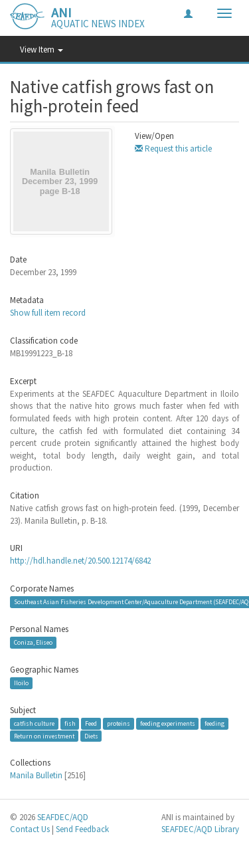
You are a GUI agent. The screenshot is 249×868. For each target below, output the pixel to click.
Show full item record (48, 313)
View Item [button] (41, 50)
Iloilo (21, 683)
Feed (91, 723)
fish (70, 723)
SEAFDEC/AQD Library (200, 829)
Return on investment (44, 735)
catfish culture (34, 723)
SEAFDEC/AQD (63, 817)
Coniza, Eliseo (33, 642)
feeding (214, 723)
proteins (119, 723)
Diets (91, 735)
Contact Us (30, 829)
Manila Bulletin (36, 775)
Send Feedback (82, 829)
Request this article (173, 149)
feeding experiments (168, 723)
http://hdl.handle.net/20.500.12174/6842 (80, 561)
